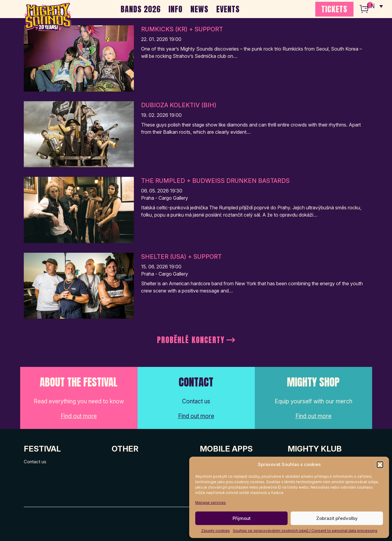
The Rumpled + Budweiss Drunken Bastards (215, 181)
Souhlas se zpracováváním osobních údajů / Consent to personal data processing (305, 531)
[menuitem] (375, 6)
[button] (380, 464)
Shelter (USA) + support (181, 257)
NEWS (199, 9)
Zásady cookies (216, 531)
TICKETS (334, 9)
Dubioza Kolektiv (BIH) (179, 105)
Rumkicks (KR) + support (182, 29)
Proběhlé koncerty (191, 340)
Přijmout (242, 518)
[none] (375, 6)
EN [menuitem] (371, 6)
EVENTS (228, 9)
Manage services (211, 503)
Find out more (79, 416)
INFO (176, 9)
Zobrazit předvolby (337, 518)
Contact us (35, 462)
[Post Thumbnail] (79, 58)
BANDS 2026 (141, 9)
